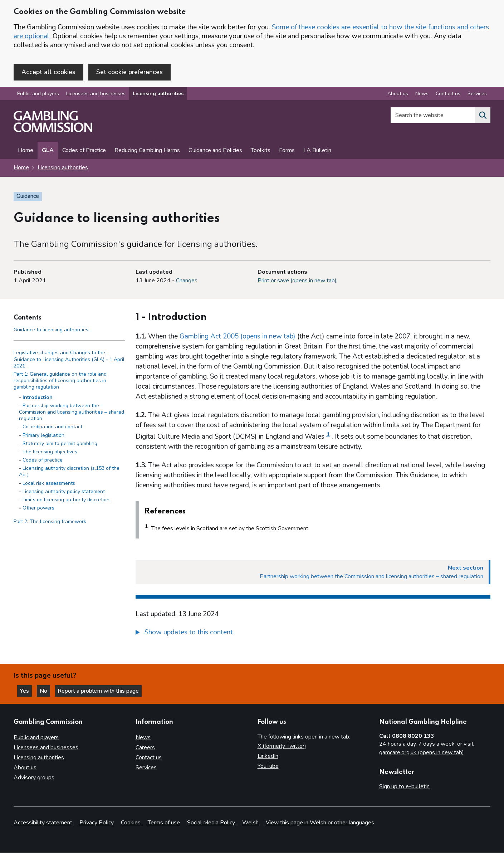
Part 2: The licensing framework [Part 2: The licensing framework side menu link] (50, 522)
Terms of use (164, 823)
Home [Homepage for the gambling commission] (21, 168)
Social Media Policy (211, 823)
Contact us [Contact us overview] (448, 94)
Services (146, 767)
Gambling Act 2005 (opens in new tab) (238, 337)
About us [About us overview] (398, 94)
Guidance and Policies (215, 151)
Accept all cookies (48, 72)
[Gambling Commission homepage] (53, 131)
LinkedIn (268, 756)
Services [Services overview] (477, 94)
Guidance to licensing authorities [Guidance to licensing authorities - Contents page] (51, 330)
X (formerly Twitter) (282, 746)
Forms (287, 151)
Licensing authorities (158, 94)
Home (26, 151)
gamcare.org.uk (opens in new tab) (422, 752)
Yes (26, 691)
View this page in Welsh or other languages (320, 823)
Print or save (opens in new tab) (297, 281)
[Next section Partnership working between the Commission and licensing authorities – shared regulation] (313, 572)
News (143, 737)
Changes (187, 281)
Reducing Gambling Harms (147, 151)
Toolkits (261, 151)
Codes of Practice (84, 151)
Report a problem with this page (100, 691)
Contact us (149, 757)
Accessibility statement (43, 823)
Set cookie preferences (129, 72)
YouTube (268, 766)
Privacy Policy (97, 823)
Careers (145, 747)
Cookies (131, 823)
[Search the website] (483, 116)
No (46, 691)
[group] (313, 634)
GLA (48, 151)
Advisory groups (34, 778)
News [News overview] (422, 94)
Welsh (250, 823)
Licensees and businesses (96, 94)
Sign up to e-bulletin (404, 786)
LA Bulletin (317, 151)
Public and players (38, 94)
